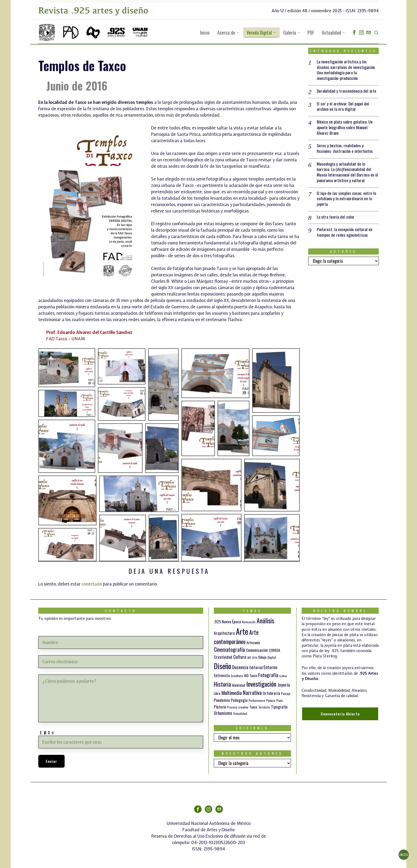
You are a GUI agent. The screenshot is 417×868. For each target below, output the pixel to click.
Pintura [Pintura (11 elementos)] (271, 700)
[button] (67, 368)
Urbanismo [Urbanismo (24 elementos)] (223, 713)
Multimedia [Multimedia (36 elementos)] (232, 693)
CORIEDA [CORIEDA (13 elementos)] (274, 650)
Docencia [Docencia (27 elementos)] (240, 667)
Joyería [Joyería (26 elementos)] (284, 685)
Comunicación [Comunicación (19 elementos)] (257, 650)
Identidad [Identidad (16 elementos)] (239, 685)
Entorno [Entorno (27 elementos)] (270, 667)
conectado (92, 584)
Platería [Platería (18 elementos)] (220, 707)
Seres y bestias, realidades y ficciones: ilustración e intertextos (345, 149)
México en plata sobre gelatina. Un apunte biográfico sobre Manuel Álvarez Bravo (345, 128)
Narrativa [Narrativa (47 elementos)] (252, 692)
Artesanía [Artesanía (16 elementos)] (253, 642)
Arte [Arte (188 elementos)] (242, 631)
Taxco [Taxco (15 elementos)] (253, 707)
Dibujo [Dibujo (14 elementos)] (262, 657)
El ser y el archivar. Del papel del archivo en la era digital (343, 107)
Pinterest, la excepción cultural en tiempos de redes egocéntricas (345, 233)
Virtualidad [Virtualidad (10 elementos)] (240, 714)
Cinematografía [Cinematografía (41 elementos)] (229, 649)
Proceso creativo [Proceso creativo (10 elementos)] (238, 707)
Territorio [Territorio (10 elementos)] (264, 707)
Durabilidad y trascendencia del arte (347, 91)
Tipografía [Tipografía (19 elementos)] (279, 707)
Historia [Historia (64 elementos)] (222, 684)
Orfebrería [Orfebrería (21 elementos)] (271, 693)
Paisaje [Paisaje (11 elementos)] (286, 693)
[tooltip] (354, 32)
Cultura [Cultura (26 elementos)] (240, 657)
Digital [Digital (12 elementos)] (272, 657)
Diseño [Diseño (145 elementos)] (222, 666)
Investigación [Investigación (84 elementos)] (261, 684)
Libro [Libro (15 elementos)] (217, 693)
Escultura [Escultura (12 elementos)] (237, 676)
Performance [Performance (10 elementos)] (257, 701)
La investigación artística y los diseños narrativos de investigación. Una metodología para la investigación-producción (346, 70)
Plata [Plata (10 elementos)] (280, 701)
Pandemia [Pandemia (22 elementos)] (222, 700)
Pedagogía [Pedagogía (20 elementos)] (239, 700)
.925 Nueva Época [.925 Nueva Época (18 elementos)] (227, 621)
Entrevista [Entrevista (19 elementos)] (222, 675)
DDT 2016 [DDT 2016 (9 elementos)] (252, 657)
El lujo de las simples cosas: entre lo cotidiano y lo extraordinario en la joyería (346, 199)
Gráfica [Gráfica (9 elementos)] (283, 676)
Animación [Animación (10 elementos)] (249, 622)
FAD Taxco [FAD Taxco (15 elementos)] (251, 675)
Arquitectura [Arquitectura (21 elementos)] (224, 633)
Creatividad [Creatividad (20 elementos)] (223, 657)
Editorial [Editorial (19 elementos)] (256, 667)
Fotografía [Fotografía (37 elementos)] (268, 675)
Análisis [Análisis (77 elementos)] (265, 621)
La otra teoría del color (336, 217)
